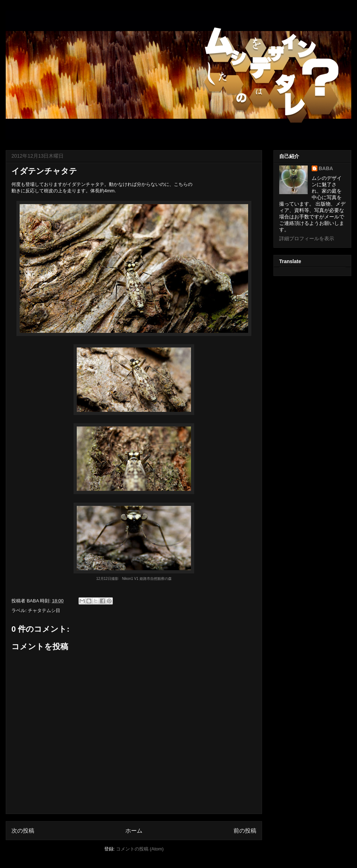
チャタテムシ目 (44, 610)
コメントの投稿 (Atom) (140, 849)
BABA (326, 168)
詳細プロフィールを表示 (307, 238)
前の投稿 (245, 831)
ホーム (134, 831)
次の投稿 (23, 831)
